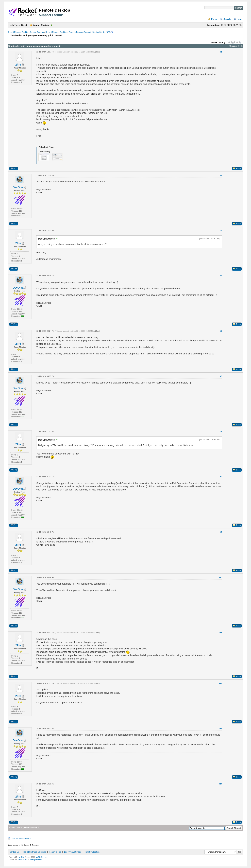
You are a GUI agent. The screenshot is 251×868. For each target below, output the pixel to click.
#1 (221, 52)
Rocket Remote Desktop (56, 32)
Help (239, 19)
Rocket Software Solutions (34, 852)
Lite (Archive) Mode (73, 852)
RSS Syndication (92, 852)
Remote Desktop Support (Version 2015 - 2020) (90, 32)
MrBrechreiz (23, 860)
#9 (221, 532)
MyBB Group (41, 857)
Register (45, 25)
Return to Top (55, 852)
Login (36, 25)
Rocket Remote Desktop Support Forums (26, 32)
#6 (221, 376)
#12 (220, 683)
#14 (220, 784)
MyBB (21, 857)
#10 (220, 577)
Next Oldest (16, 828)
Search (227, 19)
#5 (221, 331)
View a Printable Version (21, 838)
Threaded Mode (236, 46)
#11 (220, 633)
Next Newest (31, 828)
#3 (221, 230)
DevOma (18, 187)
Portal (214, 19)
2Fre (18, 65)
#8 (221, 477)
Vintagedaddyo (36, 860)
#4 (221, 276)
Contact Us (14, 852)
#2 (221, 175)
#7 (221, 432)
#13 (220, 729)
